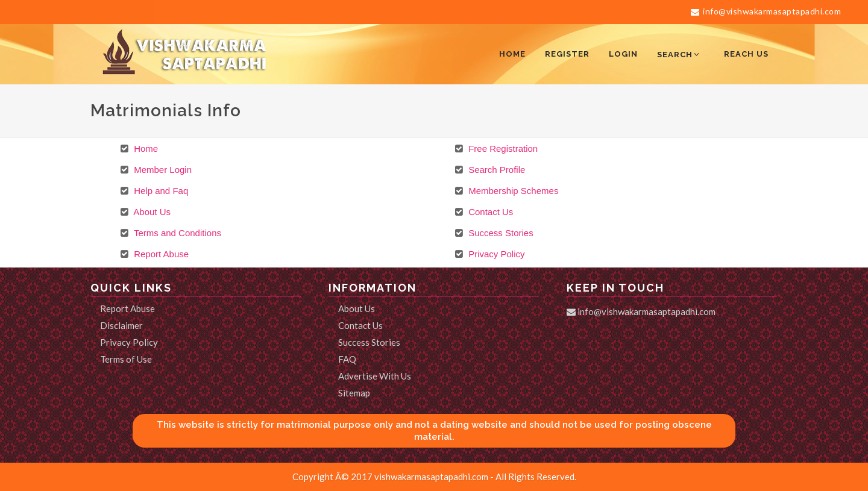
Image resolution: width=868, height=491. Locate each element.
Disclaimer (121, 325)
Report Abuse (160, 254)
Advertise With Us (375, 376)
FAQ (347, 359)
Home (145, 149)
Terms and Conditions (176, 233)
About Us (151, 212)
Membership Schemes (512, 191)
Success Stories (500, 233)
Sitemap (354, 393)
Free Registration (502, 149)
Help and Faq (160, 191)
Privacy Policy (495, 254)
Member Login (162, 170)
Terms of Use (126, 359)
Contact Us (489, 212)
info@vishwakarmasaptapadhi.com (766, 11)
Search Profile (495, 170)
